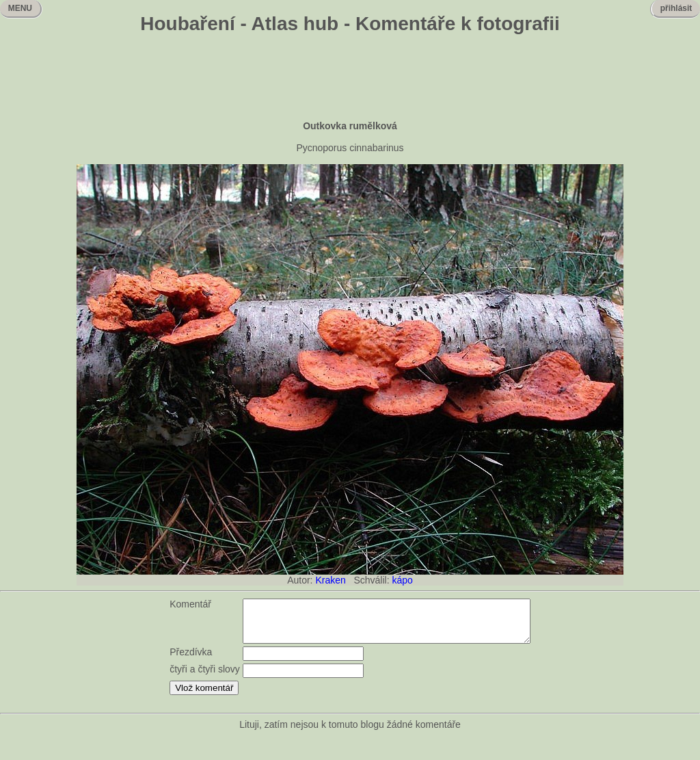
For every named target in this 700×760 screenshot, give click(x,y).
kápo (402, 580)
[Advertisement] (350, 79)
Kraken (330, 580)
